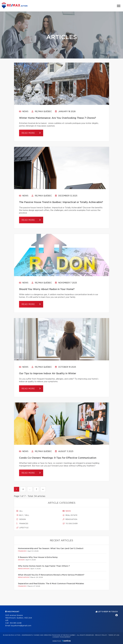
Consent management (62, 637)
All (20, 511)
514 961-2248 (16, 623)
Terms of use (114, 635)
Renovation (70, 519)
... (30, 489)
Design (21, 519)
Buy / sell (23, 515)
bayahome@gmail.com (21, 626)
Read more (29, 133)
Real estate (70, 515)
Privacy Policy (101, 635)
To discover (70, 524)
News (24, 112)
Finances (22, 524)
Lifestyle (22, 528)
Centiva (66, 641)
